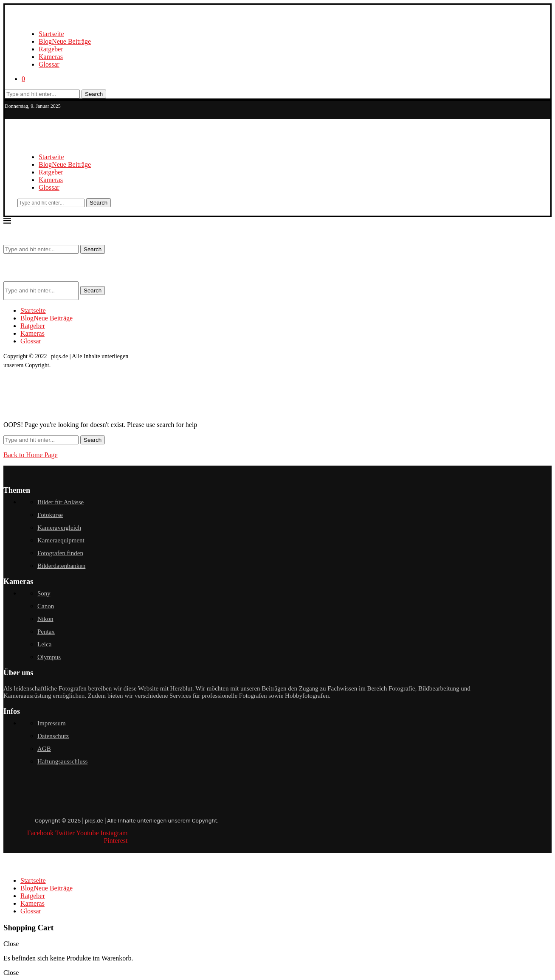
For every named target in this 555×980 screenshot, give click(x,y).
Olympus (49, 657)
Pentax (46, 632)
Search (94, 94)
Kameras (51, 57)
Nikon (45, 619)
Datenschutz (53, 736)
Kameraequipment (61, 540)
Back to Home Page (31, 455)
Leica (44, 644)
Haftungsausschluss (62, 761)
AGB (44, 749)
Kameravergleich (59, 528)
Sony (44, 593)
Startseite (51, 34)
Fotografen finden (60, 553)
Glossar (49, 64)
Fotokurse (50, 515)
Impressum (52, 723)
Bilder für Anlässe (61, 502)
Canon (46, 606)
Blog (65, 41)
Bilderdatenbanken (61, 566)
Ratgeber (51, 49)
